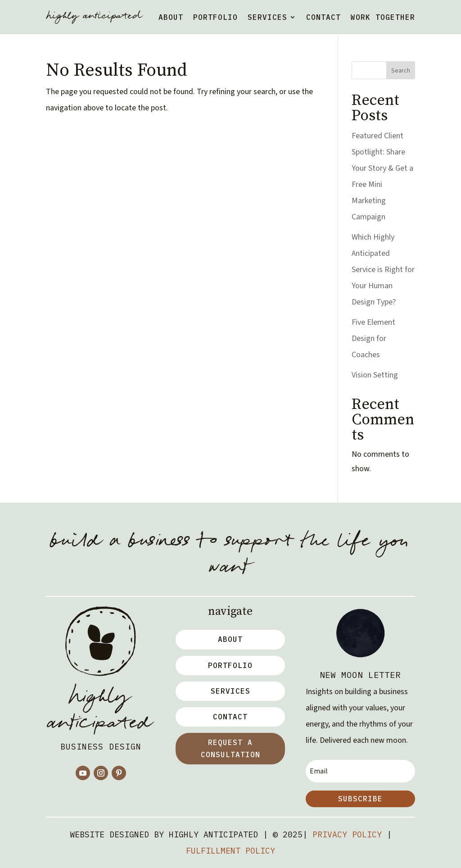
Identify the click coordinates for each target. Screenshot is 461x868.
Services (267, 17)
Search (401, 71)
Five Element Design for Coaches (373, 339)
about (230, 639)
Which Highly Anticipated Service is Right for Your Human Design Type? (383, 270)
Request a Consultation (230, 748)
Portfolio (215, 17)
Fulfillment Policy (230, 851)
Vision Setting (375, 375)
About (171, 17)
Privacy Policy (347, 834)
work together (383, 17)
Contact (323, 17)
